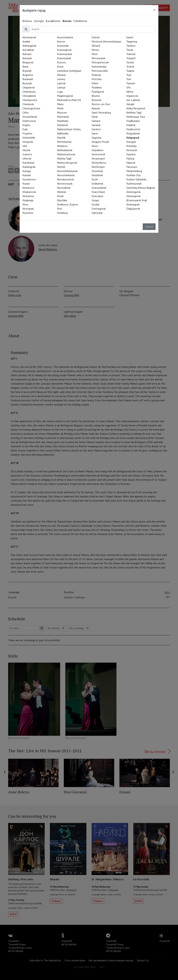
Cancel (149, 227)
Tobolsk (131, 54)
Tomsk (130, 62)
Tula (129, 75)
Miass (60, 104)
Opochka (62, 200)
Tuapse (130, 71)
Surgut (95, 200)
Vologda (131, 142)
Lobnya (61, 87)
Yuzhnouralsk (134, 183)
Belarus (27, 21)
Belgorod (28, 62)
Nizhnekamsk (65, 150)
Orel (60, 209)
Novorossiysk (65, 183)
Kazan (26, 183)
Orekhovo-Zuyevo (68, 204)
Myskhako (63, 121)
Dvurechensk (30, 117)
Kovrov (61, 41)
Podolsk (96, 75)
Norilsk (61, 167)
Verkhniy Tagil (134, 112)
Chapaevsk (29, 87)
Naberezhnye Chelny (69, 129)
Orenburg (62, 213)
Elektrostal (29, 121)
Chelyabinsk (29, 96)
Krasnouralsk (65, 54)
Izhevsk (27, 158)
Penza (95, 50)
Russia (67, 21)
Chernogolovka (31, 108)
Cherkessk (28, 104)
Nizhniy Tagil (64, 158)
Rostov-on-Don (101, 104)
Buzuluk (27, 83)
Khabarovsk (29, 192)
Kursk (60, 67)
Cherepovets (30, 100)
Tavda (130, 50)
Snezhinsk (97, 175)
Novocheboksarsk (67, 171)
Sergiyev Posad (100, 142)
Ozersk (96, 37)
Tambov (131, 46)
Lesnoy (61, 79)
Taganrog (132, 41)
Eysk (25, 129)
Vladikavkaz (133, 121)
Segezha (96, 138)
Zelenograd (133, 204)
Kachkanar (28, 163)
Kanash (27, 175)
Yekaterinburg (134, 171)
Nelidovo (62, 146)
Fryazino (27, 133)
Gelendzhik (29, 138)
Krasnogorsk (64, 50)
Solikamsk (97, 183)
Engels (26, 125)
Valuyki (130, 104)
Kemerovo (28, 188)
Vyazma (131, 154)
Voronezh (132, 150)
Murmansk (63, 117)
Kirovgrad (28, 209)
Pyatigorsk (98, 92)
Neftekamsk (64, 142)
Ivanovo (27, 154)
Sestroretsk (98, 154)
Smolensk (97, 171)
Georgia (39, 21)
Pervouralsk (98, 58)
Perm (95, 54)
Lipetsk (61, 83)
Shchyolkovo (99, 163)
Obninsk (62, 192)
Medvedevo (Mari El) (69, 100)
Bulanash (28, 79)
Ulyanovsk (132, 96)
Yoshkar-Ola (133, 175)
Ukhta (130, 92)
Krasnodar (63, 46)
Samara (96, 121)
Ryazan (96, 108)
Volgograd (133, 138)
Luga (60, 92)
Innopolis (28, 142)
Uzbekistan (80, 21)
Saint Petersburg (101, 112)
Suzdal (96, 204)
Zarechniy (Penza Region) (141, 188)
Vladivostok (133, 129)
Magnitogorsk (65, 96)
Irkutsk (26, 150)
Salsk (95, 117)
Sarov (95, 133)
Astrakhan (28, 50)
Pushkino (97, 87)
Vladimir (131, 125)
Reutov (96, 96)
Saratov (96, 129)
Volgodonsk (133, 133)
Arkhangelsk (29, 46)
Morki (60, 108)
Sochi (95, 179)
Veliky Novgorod (136, 108)
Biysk (25, 67)
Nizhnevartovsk (66, 154)
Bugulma (28, 75)
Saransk (96, 125)
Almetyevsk (29, 37)
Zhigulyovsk (133, 209)
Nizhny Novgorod (67, 163)
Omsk (60, 196)
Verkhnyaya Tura (135, 117)
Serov (95, 146)
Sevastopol (98, 158)
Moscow (62, 112)
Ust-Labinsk (133, 100)
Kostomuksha (65, 37)
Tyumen (131, 83)
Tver (129, 79)
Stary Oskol (98, 192)
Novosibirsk (64, 188)
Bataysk (27, 58)
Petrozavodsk (100, 71)
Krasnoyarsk (64, 58)
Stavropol (97, 196)
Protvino (97, 79)
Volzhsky (131, 146)
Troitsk (130, 67)
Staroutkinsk (99, 188)
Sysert (130, 37)
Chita (25, 112)
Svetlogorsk (99, 209)
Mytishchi (62, 125)
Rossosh (96, 100)
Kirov (25, 204)
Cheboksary (29, 92)
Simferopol (98, 167)
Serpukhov (98, 150)
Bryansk (27, 71)
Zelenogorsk (133, 192)
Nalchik (61, 138)
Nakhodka (63, 133)
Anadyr (26, 41)
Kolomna (28, 213)
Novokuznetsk (65, 179)
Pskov (95, 83)
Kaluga (27, 171)
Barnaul (27, 54)
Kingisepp (28, 200)
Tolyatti (131, 58)
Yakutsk (131, 163)
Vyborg (130, 158)
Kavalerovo (29, 179)
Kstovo (61, 62)
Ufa (128, 87)
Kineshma (28, 196)
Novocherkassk (66, 175)
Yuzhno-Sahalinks (136, 179)
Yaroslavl (132, 167)
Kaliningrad (29, 167)
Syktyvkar (97, 213)
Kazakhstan (53, 21)
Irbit (25, 146)
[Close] (154, 10)
